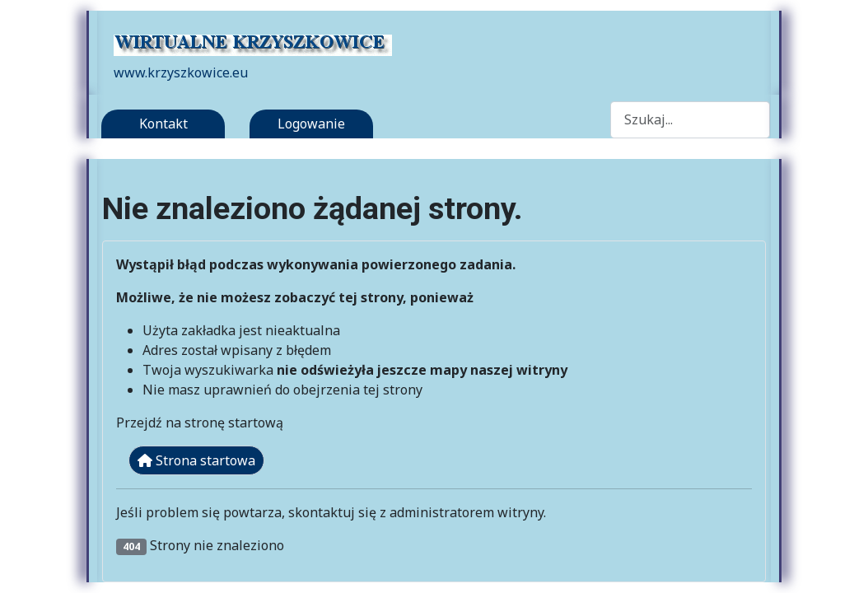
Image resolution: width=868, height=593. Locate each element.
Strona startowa (196, 460)
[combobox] (690, 120)
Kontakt (163, 124)
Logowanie (311, 124)
